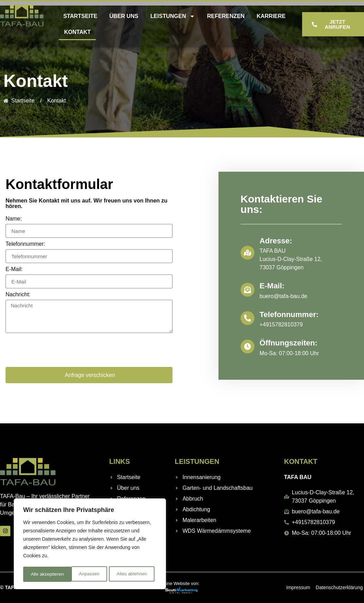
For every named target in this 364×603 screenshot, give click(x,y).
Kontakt (77, 32)
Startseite (80, 16)
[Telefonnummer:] (248, 318)
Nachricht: (18, 295)
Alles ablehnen (83, 574)
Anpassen (40, 574)
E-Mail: (14, 269)
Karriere (271, 16)
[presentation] (58, 350)
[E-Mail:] (248, 290)
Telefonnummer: (25, 244)
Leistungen (173, 16)
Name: (14, 219)
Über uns (124, 16)
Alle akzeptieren (133, 574)
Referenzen (226, 16)
